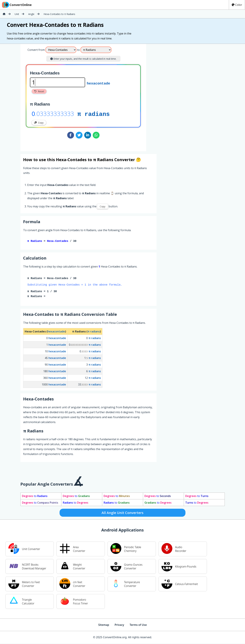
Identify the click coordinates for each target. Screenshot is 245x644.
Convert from (36, 50)
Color (237, 5)
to (35, 497)
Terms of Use (138, 625)
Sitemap (104, 625)
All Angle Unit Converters (122, 513)
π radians (94, 114)
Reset (39, 91)
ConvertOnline (17, 5)
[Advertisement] (174, 96)
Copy (39, 123)
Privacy (119, 625)
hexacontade (98, 83)
